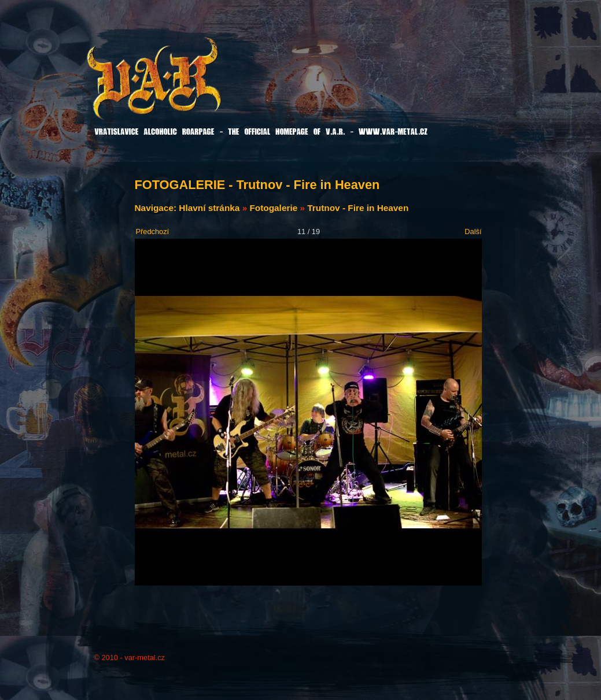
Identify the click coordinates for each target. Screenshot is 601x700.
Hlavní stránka (209, 208)
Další (473, 232)
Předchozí (153, 232)
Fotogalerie (273, 208)
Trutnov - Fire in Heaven (358, 208)
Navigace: (157, 208)
